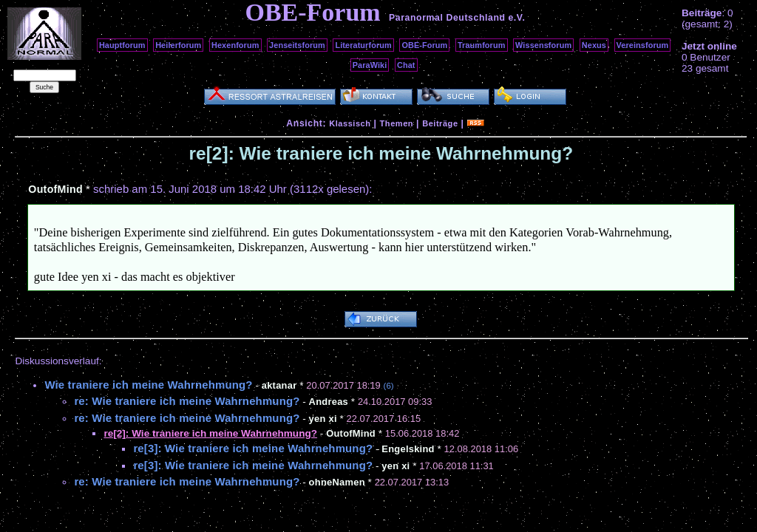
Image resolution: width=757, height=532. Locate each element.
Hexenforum (235, 45)
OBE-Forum (424, 45)
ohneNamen (337, 482)
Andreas (329, 402)
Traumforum (482, 45)
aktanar (279, 385)
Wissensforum (543, 45)
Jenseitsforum (297, 45)
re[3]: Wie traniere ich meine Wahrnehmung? (253, 448)
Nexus (594, 45)
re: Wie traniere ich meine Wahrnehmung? (187, 401)
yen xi (323, 419)
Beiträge (440, 123)
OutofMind (55, 189)
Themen (397, 123)
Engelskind (408, 449)
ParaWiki (370, 65)
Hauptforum (122, 45)
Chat (406, 65)
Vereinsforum (643, 45)
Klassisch (350, 123)
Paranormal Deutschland (447, 18)
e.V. (516, 18)
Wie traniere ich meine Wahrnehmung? (148, 385)
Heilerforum (178, 45)
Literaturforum (363, 45)
